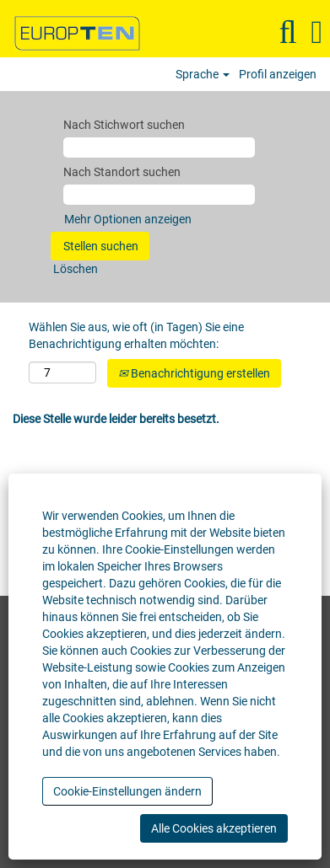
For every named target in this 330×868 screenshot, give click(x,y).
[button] (317, 32)
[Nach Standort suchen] (159, 195)
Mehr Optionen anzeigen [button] (128, 219)
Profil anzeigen (278, 74)
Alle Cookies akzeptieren (214, 828)
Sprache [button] (203, 74)
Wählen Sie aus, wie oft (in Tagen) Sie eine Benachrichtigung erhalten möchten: (136, 335)
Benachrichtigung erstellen (194, 373)
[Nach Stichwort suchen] (159, 147)
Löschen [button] (76, 269)
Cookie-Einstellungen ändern (127, 791)
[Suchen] (288, 32)
